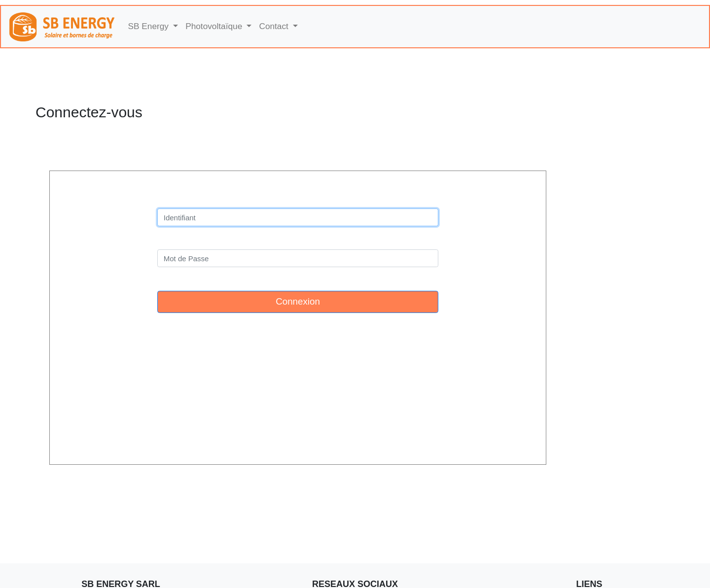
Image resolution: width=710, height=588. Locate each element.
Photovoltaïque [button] (215, 26)
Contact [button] (275, 26)
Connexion (298, 301)
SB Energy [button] (150, 26)
